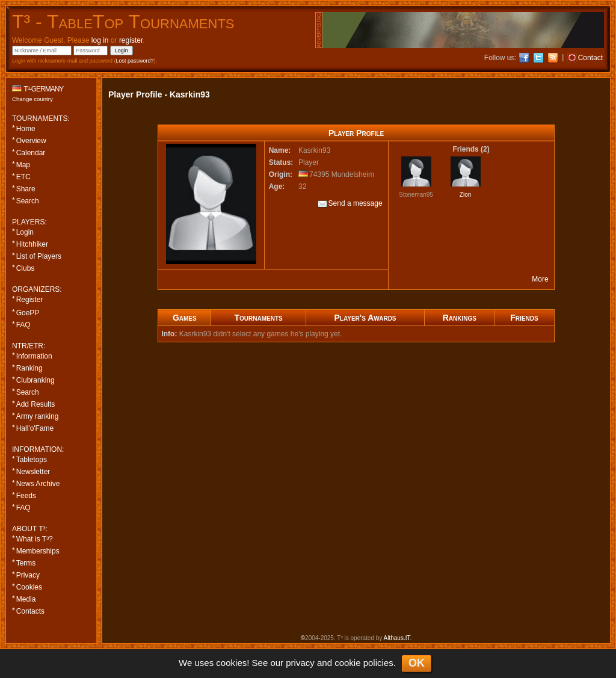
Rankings (460, 318)
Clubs (26, 268)
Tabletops (32, 460)
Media (26, 599)
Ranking (29, 368)
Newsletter (33, 472)
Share (26, 189)
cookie (347, 663)
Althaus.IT (397, 638)
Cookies (29, 587)
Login (25, 232)
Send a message (350, 204)
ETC (23, 177)
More (540, 279)
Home (26, 129)
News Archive (38, 484)
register (131, 40)
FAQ (23, 325)
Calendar (31, 153)
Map (23, 165)
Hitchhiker (32, 244)
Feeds (26, 496)
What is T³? (35, 539)
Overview (31, 141)
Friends (524, 318)
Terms (26, 563)
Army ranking (38, 416)
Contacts (30, 611)
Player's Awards (365, 318)
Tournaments (258, 318)
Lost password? (135, 61)
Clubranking (35, 380)
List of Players (39, 256)
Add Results (36, 404)
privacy (300, 663)
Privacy (28, 575)
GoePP (28, 313)
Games (185, 318)
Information (34, 356)
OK (417, 663)
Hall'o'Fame (35, 428)
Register (30, 300)
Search (28, 201)
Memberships (38, 551)
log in (100, 40)
